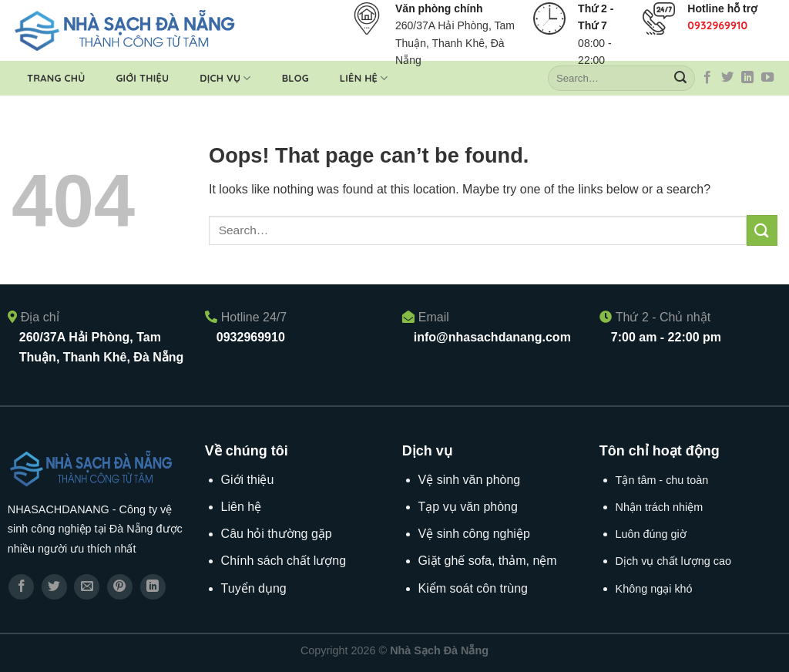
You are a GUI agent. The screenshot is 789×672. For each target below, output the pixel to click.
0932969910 (717, 25)
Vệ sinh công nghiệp (474, 534)
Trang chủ (56, 78)
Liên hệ (364, 78)
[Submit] (680, 79)
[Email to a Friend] (87, 587)
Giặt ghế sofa (455, 561)
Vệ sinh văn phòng (470, 480)
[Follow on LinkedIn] (747, 78)
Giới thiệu (142, 78)
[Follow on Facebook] (707, 78)
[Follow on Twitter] (727, 78)
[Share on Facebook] (21, 587)
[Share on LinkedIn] (153, 587)
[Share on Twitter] (54, 587)
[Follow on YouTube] (767, 78)
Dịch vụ (225, 78)
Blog (295, 78)
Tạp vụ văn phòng (468, 507)
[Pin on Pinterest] (120, 587)
